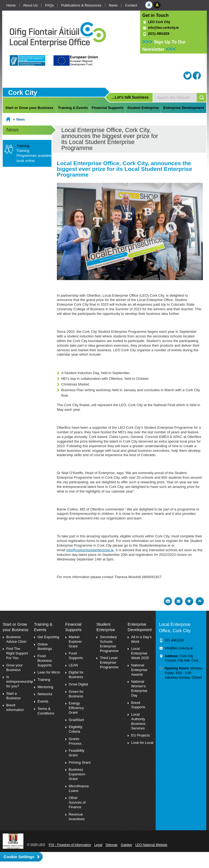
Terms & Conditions (46, 711)
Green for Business (76, 694)
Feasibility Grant (77, 753)
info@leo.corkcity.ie (163, 28)
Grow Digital (79, 684)
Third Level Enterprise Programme (109, 662)
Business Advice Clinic (16, 639)
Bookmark (189, 601)
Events (43, 701)
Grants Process (75, 741)
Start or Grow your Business (29, 108)
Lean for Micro (49, 672)
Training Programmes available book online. (34, 156)
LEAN (73, 665)
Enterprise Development (184, 108)
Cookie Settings (19, 857)
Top (200, 601)
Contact (131, 5)
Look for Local (142, 743)
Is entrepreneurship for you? (20, 681)
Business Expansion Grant (77, 774)
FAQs (49, 5)
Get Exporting (48, 637)
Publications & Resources (81, 5)
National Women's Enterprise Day (139, 688)
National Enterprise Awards (139, 670)
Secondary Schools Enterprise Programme (109, 644)
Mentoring (45, 687)
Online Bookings (45, 647)
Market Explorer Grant (75, 642)
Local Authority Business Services (138, 721)
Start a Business (13, 696)
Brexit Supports (138, 705)
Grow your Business (14, 668)
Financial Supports (108, 108)
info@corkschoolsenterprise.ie (90, 550)
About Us (30, 5)
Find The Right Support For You (17, 653)
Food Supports (76, 656)
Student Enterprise (143, 108)
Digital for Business (76, 675)
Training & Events (73, 108)
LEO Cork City (159, 22)
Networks (45, 694)
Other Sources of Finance (77, 802)
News (113, 5)
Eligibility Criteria (76, 729)
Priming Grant (80, 762)
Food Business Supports (45, 661)
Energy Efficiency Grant (76, 708)
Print (168, 601)
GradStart (76, 720)
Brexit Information (15, 707)
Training (44, 680)
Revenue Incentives (77, 817)
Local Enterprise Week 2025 (140, 653)
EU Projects (141, 735)
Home (11, 5)
